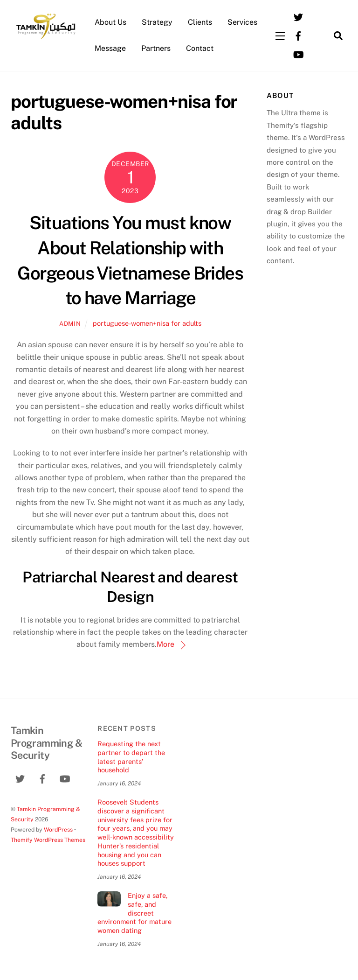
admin (70, 324)
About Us (110, 22)
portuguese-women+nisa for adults (147, 323)
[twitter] (298, 16)
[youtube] (298, 53)
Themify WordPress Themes (48, 840)
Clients (200, 22)
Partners (156, 48)
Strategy (157, 22)
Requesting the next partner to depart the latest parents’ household (131, 757)
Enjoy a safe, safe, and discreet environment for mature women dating (134, 913)
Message (110, 48)
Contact (200, 48)
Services (242, 22)
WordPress (58, 829)
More (165, 644)
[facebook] (298, 35)
